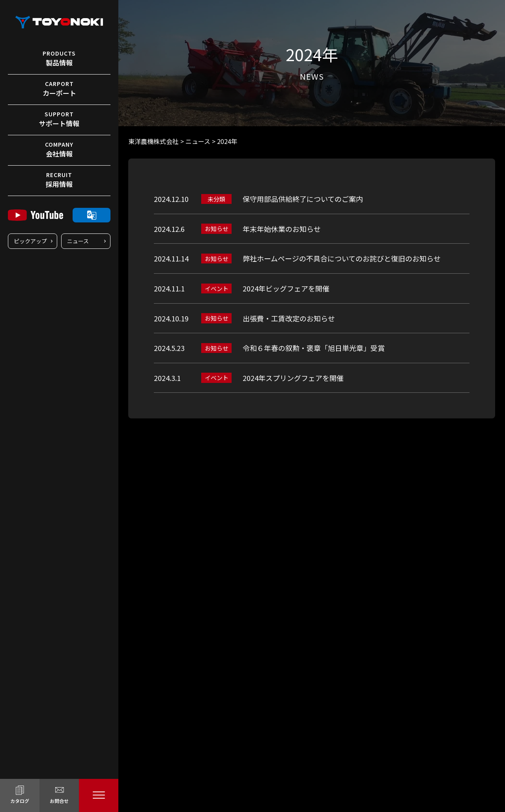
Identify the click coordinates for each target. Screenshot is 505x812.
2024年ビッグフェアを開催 (286, 288)
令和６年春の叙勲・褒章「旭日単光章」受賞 (314, 348)
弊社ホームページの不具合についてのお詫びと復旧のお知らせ (342, 258)
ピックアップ (30, 241)
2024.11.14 (171, 258)
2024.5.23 (169, 348)
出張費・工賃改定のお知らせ (289, 318)
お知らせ (217, 229)
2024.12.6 (169, 229)
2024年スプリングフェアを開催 (293, 378)
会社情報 (59, 149)
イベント (217, 288)
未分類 (216, 199)
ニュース (78, 241)
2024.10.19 (171, 318)
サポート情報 (59, 119)
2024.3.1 (167, 378)
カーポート (59, 89)
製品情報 (59, 58)
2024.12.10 (171, 199)
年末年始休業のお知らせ (282, 229)
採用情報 (59, 180)
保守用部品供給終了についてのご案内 (303, 199)
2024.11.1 (169, 288)
